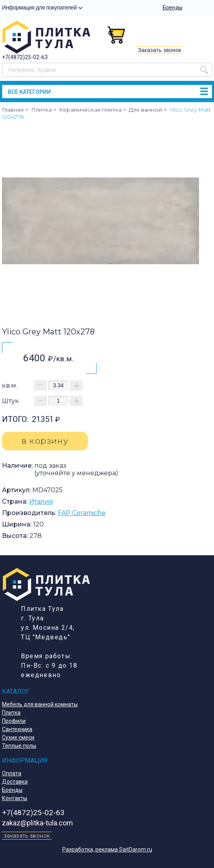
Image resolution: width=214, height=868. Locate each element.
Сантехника (17, 729)
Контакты (15, 798)
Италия (41, 501)
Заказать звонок (160, 50)
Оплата (12, 773)
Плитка (11, 713)
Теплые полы (19, 746)
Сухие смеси (18, 737)
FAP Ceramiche (82, 513)
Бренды (173, 7)
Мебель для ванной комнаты (40, 704)
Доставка (15, 782)
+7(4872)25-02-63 (25, 57)
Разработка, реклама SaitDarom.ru (107, 849)
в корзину (45, 441)
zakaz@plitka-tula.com (37, 823)
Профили (14, 721)
